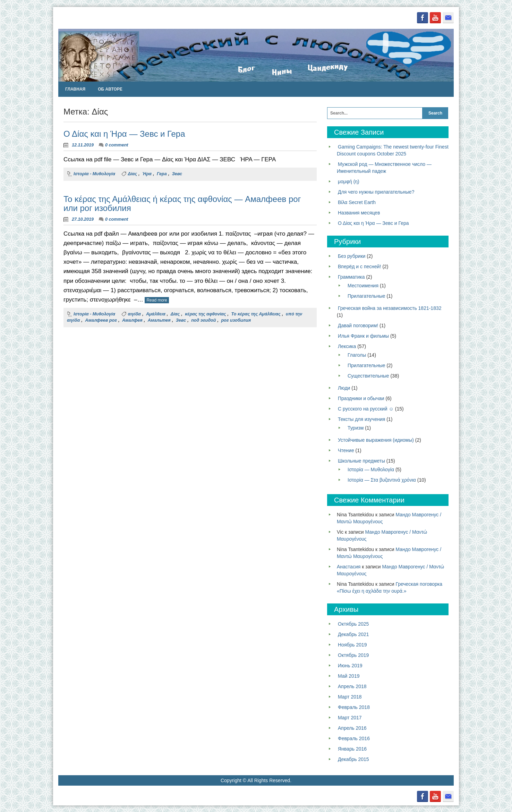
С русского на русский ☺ (366, 408)
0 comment (117, 145)
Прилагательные (366, 296)
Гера (162, 174)
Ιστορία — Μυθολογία (371, 469)
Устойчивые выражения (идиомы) (376, 440)
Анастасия (349, 566)
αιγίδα (134, 314)
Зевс (177, 174)
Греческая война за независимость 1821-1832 (390, 308)
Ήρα (147, 174)
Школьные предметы (361, 460)
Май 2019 (349, 676)
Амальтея (159, 320)
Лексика (347, 346)
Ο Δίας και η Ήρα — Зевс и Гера (124, 134)
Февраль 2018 (354, 707)
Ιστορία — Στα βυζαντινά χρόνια (382, 480)
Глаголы (357, 355)
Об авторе (110, 89)
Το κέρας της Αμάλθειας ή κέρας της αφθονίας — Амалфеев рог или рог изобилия (182, 203)
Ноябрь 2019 (352, 644)
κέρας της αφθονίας (205, 314)
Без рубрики (352, 256)
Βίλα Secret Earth (357, 202)
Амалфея (132, 320)
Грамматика (351, 277)
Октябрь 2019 (353, 655)
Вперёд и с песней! (360, 266)
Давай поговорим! (358, 325)
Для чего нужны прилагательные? (376, 192)
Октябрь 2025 (353, 624)
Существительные (368, 375)
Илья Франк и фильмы (363, 336)
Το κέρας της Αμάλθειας (256, 314)
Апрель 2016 (352, 728)
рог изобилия (236, 320)
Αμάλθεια (156, 314)
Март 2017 (350, 717)
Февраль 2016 (354, 738)
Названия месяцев (359, 212)
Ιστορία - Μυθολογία (94, 174)
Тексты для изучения (361, 419)
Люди (344, 388)
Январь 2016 (352, 748)
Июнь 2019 (350, 665)
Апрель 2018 (352, 686)
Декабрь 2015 (353, 759)
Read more (157, 300)
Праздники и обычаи (361, 398)
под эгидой (203, 320)
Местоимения (363, 285)
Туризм (356, 428)
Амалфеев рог (101, 320)
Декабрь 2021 (353, 634)
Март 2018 (350, 696)
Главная (75, 89)
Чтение (346, 450)
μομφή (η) (349, 181)
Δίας (133, 174)
